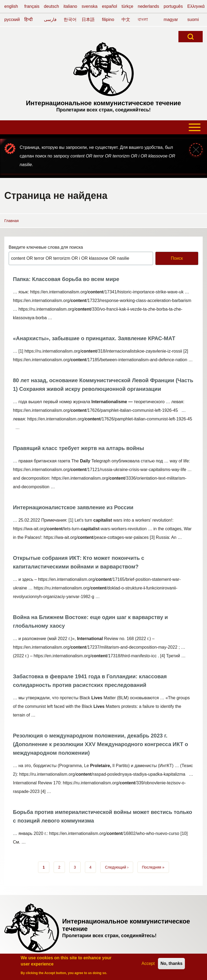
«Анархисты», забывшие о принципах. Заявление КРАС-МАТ (94, 338)
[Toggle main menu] (103, 127)
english (11, 6)
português (173, 6)
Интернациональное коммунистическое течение (103, 103)
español (109, 6)
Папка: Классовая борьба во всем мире (66, 279)
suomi (193, 20)
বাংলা (143, 20)
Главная (11, 221)
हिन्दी (28, 20)
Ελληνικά (196, 6)
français (32, 6)
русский (12, 20)
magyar (171, 20)
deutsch (51, 6)
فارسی (50, 20)
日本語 (88, 20)
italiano (70, 6)
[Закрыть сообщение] (196, 150)
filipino (108, 20)
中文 (126, 20)
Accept (148, 965)
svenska (90, 6)
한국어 (70, 20)
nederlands (148, 6)
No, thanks (171, 965)
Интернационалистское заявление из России (73, 507)
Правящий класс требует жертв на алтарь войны (78, 448)
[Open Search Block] (191, 37)
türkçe (127, 6)
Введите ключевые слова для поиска (46, 247)
